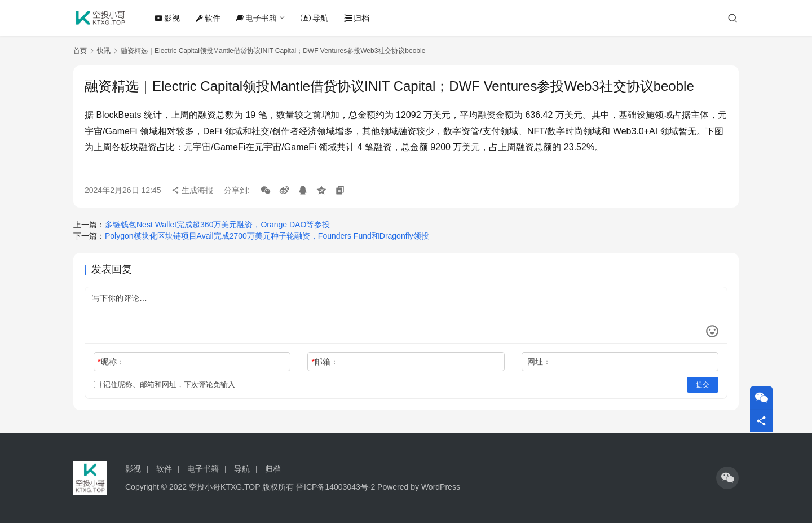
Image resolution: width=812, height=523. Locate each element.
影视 (167, 18)
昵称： (111, 362)
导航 (314, 18)
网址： (539, 362)
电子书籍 (257, 18)
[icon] (727, 478)
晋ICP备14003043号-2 (336, 487)
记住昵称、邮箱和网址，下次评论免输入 (164, 384)
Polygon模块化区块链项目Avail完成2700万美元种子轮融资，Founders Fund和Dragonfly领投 (267, 236)
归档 (357, 18)
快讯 (104, 51)
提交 (703, 385)
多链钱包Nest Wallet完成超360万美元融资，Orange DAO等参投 (217, 225)
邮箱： (325, 362)
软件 (208, 18)
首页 (80, 51)
